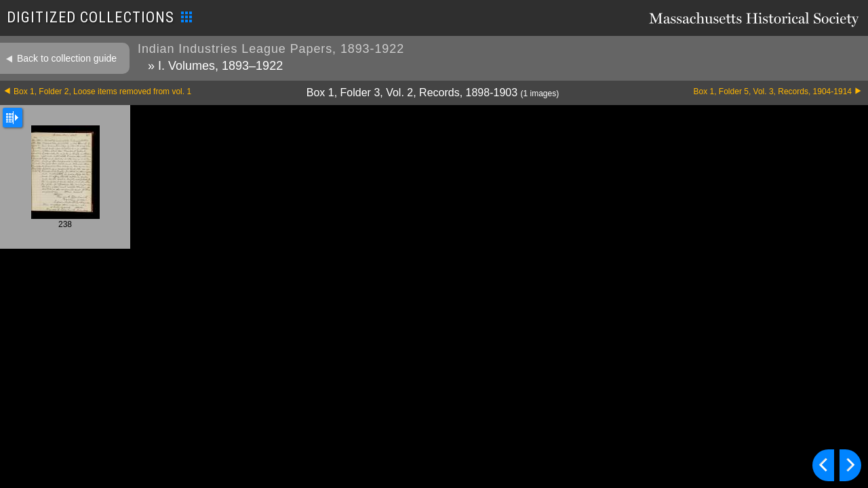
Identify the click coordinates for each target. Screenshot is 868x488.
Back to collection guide (67, 58)
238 (65, 177)
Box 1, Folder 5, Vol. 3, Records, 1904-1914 (773, 91)
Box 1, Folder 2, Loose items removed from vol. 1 (102, 91)
